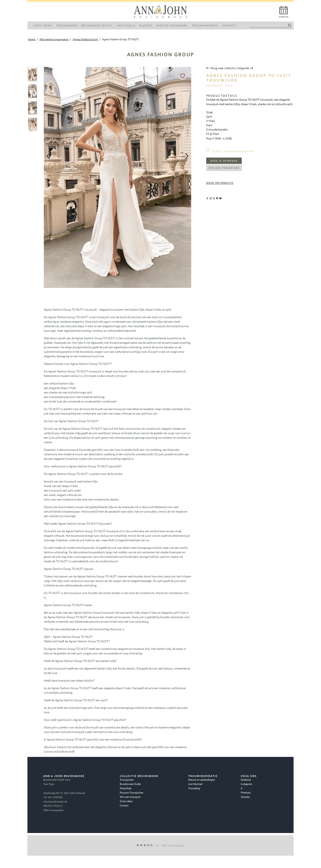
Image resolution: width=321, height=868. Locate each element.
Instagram (246, 784)
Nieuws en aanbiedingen (202, 780)
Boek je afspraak (224, 161)
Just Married (195, 784)
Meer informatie (220, 183)
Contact (124, 805)
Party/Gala (126, 788)
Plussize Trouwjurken (132, 793)
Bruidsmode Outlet (130, 784)
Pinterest (246, 793)
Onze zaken (126, 801)
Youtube (245, 797)
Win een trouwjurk (224, 168)
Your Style (49, 784)
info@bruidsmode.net (55, 802)
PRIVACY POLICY (53, 806)
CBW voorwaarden (53, 810)
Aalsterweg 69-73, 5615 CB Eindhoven (64, 793)
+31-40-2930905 (53, 797)
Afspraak (284, 17)
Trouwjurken (127, 780)
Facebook (246, 780)
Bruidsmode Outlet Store (57, 780)
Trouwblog (194, 788)
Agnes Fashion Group (160, 54)
